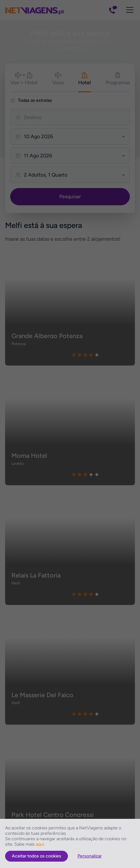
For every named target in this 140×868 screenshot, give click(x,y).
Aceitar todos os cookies (37, 856)
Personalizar (90, 856)
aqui (40, 844)
